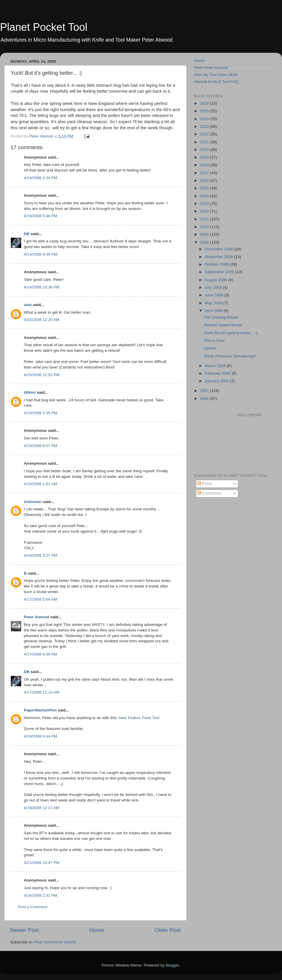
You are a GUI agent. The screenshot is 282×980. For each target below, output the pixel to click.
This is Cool (214, 340)
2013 (205, 204)
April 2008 (214, 311)
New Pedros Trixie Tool (139, 718)
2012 (205, 211)
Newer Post (25, 930)
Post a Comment (33, 907)
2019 (205, 157)
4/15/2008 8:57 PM (41, 446)
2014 (205, 196)
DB (27, 234)
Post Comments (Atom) (55, 942)
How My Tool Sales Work (216, 75)
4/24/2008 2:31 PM (41, 895)
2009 (205, 234)
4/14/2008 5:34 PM (41, 178)
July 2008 (214, 287)
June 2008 (215, 295)
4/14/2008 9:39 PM (41, 254)
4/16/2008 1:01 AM (40, 484)
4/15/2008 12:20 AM (42, 320)
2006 (205, 399)
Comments (209, 493)
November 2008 (219, 257)
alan (28, 305)
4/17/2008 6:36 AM (40, 654)
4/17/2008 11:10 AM (42, 692)
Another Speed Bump (223, 325)
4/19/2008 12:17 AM (42, 808)
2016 (205, 180)
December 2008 (219, 249)
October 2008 (217, 264)
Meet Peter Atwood (211, 68)
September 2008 (220, 272)
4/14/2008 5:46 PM (41, 216)
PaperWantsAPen (40, 710)
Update (210, 348)
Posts (205, 484)
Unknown (33, 502)
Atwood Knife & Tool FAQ (216, 82)
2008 (205, 242)
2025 (205, 111)
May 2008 (214, 303)
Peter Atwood (37, 617)
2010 (205, 227)
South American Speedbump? (230, 356)
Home (97, 930)
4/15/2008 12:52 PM (42, 375)
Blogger (172, 965)
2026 (205, 103)
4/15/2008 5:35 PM (41, 413)
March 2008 (216, 366)
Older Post (168, 930)
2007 (205, 391)
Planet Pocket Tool (44, 27)
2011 (205, 219)
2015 (205, 188)
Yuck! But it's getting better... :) (231, 333)
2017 (205, 173)
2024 (205, 119)
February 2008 (218, 373)
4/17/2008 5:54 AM (40, 599)
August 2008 (216, 280)
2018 (205, 165)
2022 (205, 134)
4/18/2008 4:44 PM (41, 736)
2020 (205, 150)
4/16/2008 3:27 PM (41, 555)
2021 (205, 142)
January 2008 (217, 381)
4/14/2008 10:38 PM (42, 287)
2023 (205, 126)
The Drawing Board (221, 317)
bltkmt (30, 392)
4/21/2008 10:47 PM (42, 863)
